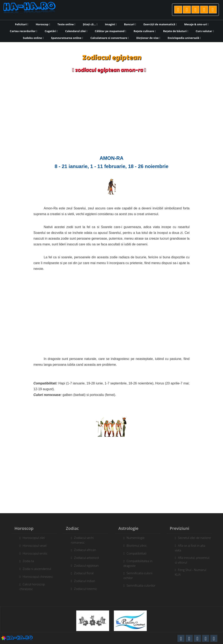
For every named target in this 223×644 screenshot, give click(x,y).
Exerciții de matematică (160, 24)
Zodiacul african (83, 550)
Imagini (111, 24)
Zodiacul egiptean (84, 565)
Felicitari (22, 24)
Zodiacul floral (82, 573)
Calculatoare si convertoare (110, 38)
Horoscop (43, 24)
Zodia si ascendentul (35, 569)
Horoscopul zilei (32, 538)
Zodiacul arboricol (85, 558)
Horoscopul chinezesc (36, 577)
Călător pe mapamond (110, 31)
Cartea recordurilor (24, 31)
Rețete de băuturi (176, 31)
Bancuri (130, 24)
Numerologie (137, 538)
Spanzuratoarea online (67, 38)
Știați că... (90, 24)
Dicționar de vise (148, 38)
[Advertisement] (111, 115)
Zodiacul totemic (84, 589)
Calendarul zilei (76, 31)
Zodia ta (26, 561)
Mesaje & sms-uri (196, 24)
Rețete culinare (145, 31)
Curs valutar (205, 31)
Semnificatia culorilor (143, 585)
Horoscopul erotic (33, 553)
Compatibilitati (138, 553)
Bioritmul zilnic (139, 545)
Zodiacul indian (83, 581)
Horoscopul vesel (33, 545)
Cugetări (51, 31)
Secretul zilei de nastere (196, 538)
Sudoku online (33, 38)
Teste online (66, 24)
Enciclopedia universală (184, 38)
